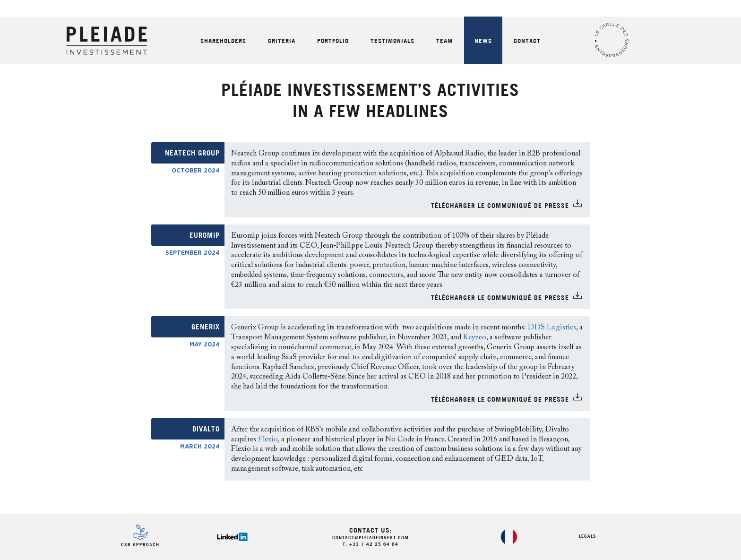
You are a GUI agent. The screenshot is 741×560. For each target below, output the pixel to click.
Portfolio (333, 41)
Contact (527, 41)
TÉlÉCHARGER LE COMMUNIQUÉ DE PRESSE (500, 206)
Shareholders (223, 41)
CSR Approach (140, 545)
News (483, 41)
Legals (588, 537)
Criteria (282, 41)
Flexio (268, 439)
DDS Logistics (552, 327)
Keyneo (475, 337)
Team (444, 41)
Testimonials (392, 41)
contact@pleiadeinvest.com (370, 538)
